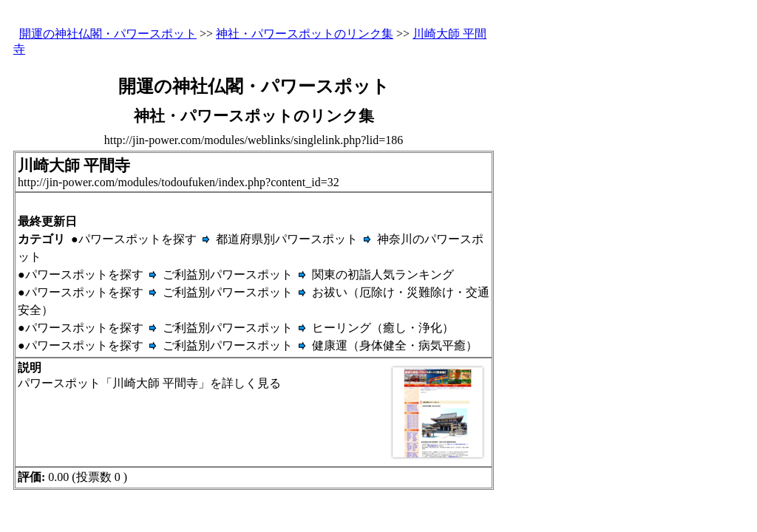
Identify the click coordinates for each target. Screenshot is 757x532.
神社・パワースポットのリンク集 (305, 34)
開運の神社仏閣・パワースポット (108, 34)
